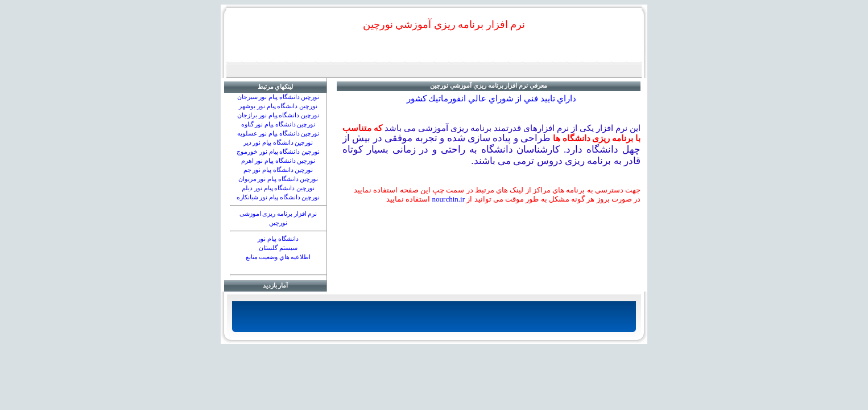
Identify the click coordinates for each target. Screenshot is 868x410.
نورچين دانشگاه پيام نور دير (278, 143)
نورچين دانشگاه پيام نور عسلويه (278, 134)
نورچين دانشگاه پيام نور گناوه (278, 124)
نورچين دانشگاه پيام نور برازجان (278, 115)
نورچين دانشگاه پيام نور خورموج (278, 152)
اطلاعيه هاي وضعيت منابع (278, 257)
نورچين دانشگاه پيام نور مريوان (278, 179)
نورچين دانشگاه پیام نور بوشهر (278, 106)
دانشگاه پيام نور (278, 239)
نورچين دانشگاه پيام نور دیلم (278, 188)
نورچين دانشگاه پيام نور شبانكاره (278, 197)
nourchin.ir (449, 199)
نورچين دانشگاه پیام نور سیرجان (278, 97)
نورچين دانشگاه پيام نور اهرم (278, 161)
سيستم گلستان (278, 248)
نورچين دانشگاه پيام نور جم (278, 170)
